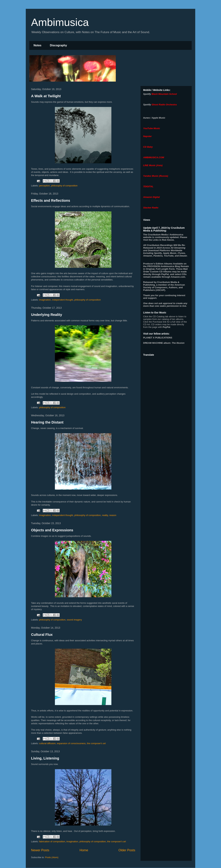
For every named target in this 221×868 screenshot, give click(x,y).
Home (84, 850)
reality (105, 515)
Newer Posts (40, 850)
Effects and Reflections (51, 200)
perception (45, 186)
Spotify (147, 94)
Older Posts (127, 850)
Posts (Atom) (52, 857)
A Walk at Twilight (46, 96)
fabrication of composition (52, 841)
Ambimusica (60, 22)
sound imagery (74, 620)
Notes (37, 45)
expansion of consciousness (71, 743)
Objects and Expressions (52, 530)
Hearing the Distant (47, 422)
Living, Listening (45, 758)
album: (164, 343)
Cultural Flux (42, 635)
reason (113, 515)
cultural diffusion (47, 743)
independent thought (63, 300)
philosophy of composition (64, 186)
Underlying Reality (47, 315)
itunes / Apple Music (154, 118)
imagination (45, 300)
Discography (58, 45)
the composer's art (96, 743)
